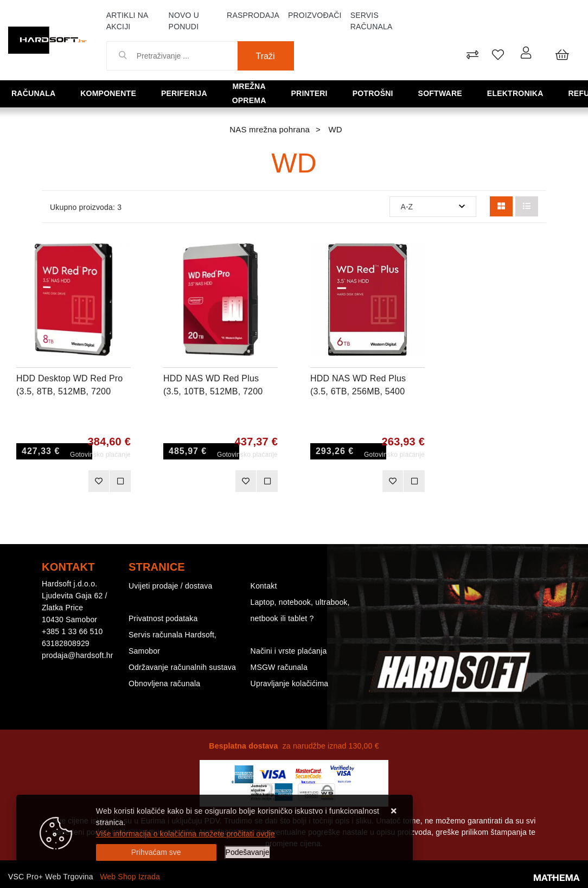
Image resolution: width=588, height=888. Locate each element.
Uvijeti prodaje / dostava (170, 586)
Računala (32, 93)
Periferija (162, 93)
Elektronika (478, 93)
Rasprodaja (253, 15)
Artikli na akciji (127, 21)
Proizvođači (315, 15)
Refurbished (550, 93)
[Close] (156, 852)
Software (413, 93)
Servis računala (372, 21)
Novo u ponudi (184, 21)
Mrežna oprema (235, 93)
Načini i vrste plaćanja (289, 651)
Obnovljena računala (164, 683)
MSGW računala (279, 667)
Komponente (97, 93)
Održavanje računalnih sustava (182, 667)
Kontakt (264, 586)
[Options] (248, 852)
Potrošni (356, 93)
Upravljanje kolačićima (290, 683)
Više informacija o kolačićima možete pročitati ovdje (186, 834)
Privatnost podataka (163, 618)
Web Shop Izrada (130, 877)
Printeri (304, 93)
